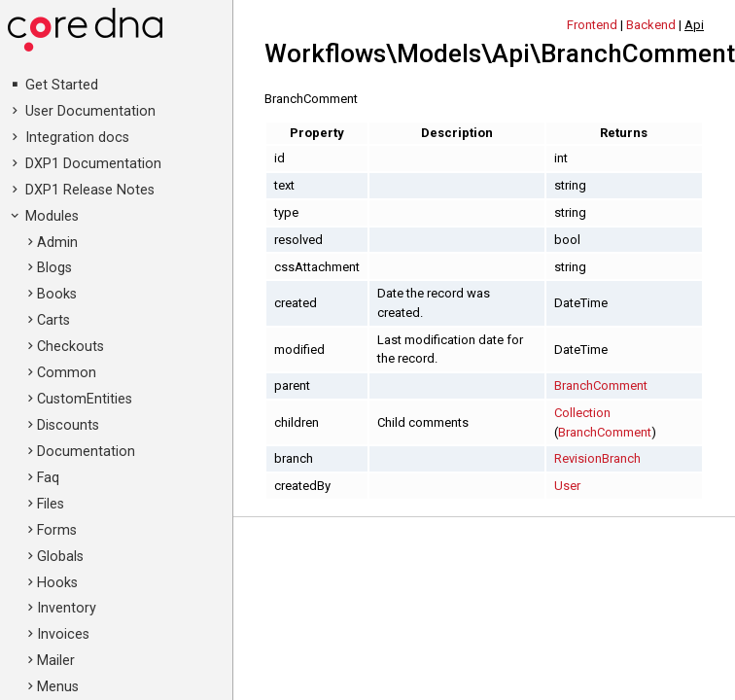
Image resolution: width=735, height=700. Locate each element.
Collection (582, 413)
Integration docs (77, 138)
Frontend (592, 25)
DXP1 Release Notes (90, 190)
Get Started (62, 85)
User (567, 486)
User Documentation (90, 111)
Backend (651, 25)
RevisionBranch (597, 458)
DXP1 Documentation (93, 164)
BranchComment (601, 385)
